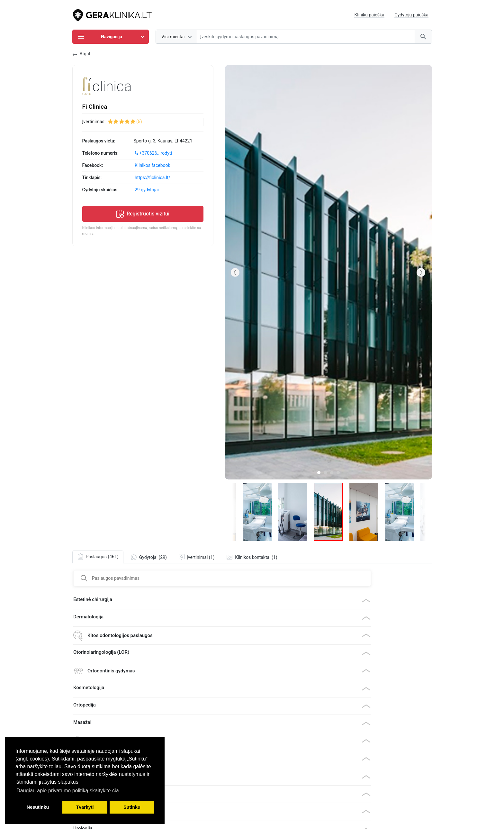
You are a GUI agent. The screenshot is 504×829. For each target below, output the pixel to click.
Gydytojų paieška (411, 15)
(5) (139, 122)
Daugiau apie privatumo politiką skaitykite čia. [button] (68, 791)
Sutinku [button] (132, 807)
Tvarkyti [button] (85, 807)
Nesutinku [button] (38, 807)
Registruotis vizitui (143, 214)
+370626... (153, 153)
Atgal (81, 54)
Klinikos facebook (153, 165)
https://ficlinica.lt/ (153, 178)
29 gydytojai (147, 190)
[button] (235, 272)
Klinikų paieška (369, 15)
